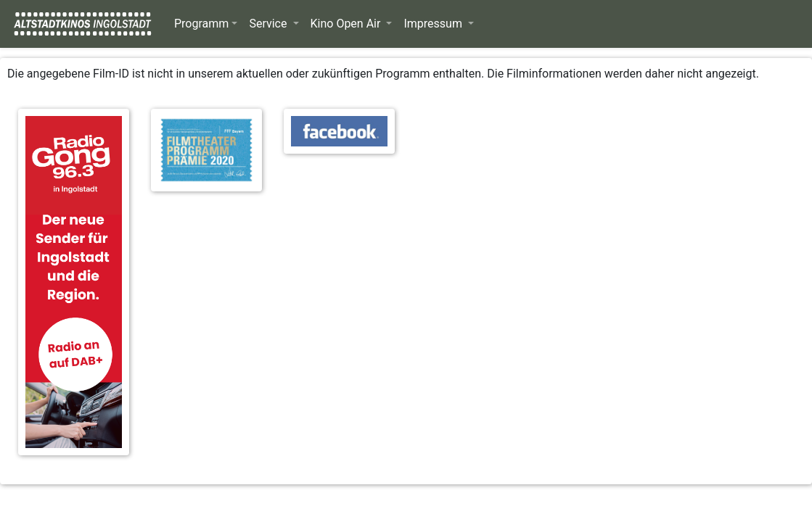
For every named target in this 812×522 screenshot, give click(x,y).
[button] (206, 24)
